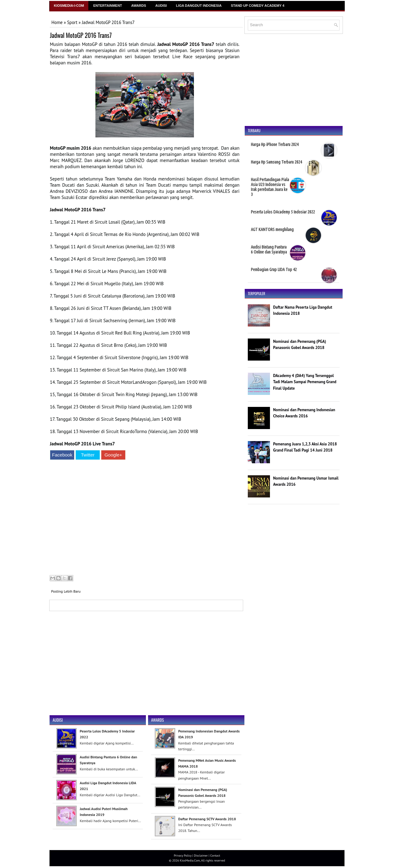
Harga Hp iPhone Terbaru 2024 (275, 144)
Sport (72, 22)
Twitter (88, 455)
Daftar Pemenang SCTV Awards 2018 (207, 819)
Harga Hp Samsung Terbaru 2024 (276, 162)
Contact (215, 856)
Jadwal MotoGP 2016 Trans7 (81, 35)
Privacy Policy (183, 856)
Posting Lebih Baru (66, 591)
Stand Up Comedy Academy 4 (258, 6)
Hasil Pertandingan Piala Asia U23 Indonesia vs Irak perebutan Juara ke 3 (270, 187)
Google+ (113, 455)
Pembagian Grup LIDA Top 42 (274, 270)
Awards (139, 6)
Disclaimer (201, 856)
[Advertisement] (145, 518)
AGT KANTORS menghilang (272, 229)
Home (57, 22)
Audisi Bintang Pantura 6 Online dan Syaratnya (269, 249)
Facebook (62, 455)
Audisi (161, 6)
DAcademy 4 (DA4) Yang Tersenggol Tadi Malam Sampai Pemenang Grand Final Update (305, 382)
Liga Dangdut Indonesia (199, 6)
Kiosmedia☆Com (69, 6)
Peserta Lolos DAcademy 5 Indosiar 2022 (283, 212)
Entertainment (108, 6)
